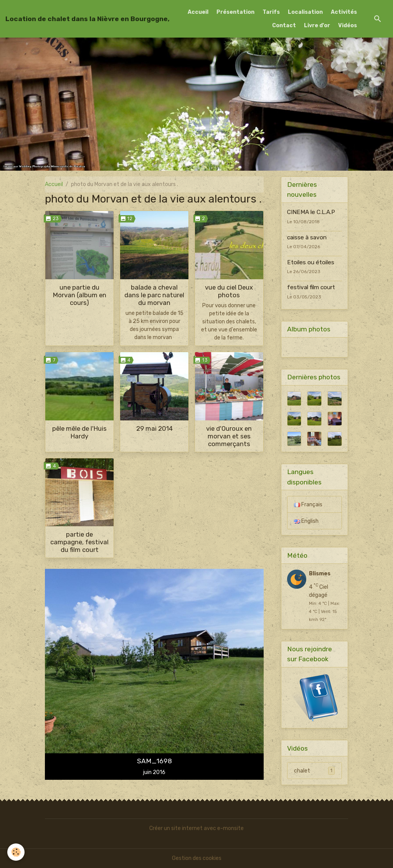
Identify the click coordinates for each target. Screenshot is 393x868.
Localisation (305, 12)
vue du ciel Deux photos (229, 291)
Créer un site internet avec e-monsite (196, 828)
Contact (284, 26)
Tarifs (271, 12)
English (306, 521)
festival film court (311, 287)
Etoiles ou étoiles (311, 262)
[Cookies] (16, 852)
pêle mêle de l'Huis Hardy (79, 432)
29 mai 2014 (154, 428)
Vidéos (348, 26)
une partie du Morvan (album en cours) (80, 295)
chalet (314, 771)
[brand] (88, 19)
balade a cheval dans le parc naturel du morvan (154, 295)
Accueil (198, 12)
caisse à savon (307, 237)
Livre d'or (317, 26)
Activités (344, 12)
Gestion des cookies (197, 858)
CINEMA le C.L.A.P (311, 212)
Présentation (235, 12)
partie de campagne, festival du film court (79, 542)
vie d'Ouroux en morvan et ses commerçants (229, 436)
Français (308, 505)
